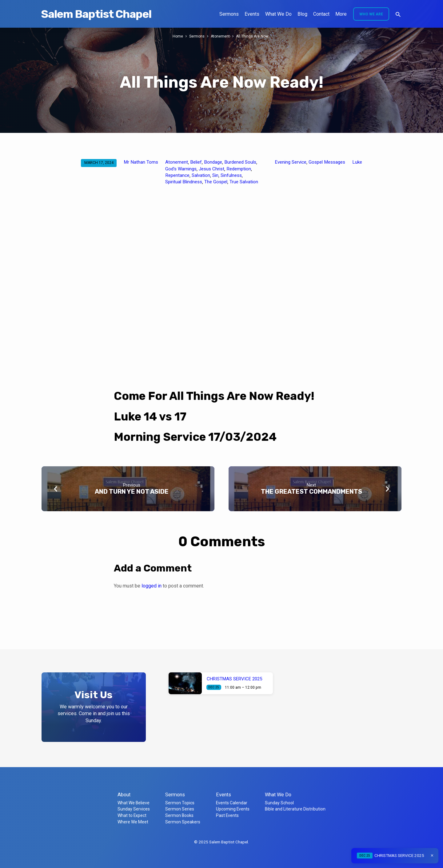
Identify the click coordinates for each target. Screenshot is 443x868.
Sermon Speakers (183, 822)
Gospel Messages (327, 162)
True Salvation (244, 182)
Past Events (227, 815)
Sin (215, 175)
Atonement (220, 36)
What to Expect (132, 815)
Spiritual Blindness (184, 182)
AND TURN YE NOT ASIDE (132, 492)
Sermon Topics (180, 803)
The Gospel (216, 182)
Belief (196, 162)
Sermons (229, 14)
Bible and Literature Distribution (295, 809)
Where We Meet (133, 822)
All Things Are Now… (254, 36)
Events (252, 14)
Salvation (201, 175)
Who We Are (371, 14)
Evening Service (291, 162)
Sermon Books (179, 815)
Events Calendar (232, 803)
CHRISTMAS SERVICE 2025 (234, 679)
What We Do (278, 14)
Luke (357, 162)
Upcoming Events (233, 809)
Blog (302, 14)
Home (177, 36)
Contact (321, 14)
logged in (152, 586)
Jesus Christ (212, 169)
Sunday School (279, 803)
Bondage (213, 162)
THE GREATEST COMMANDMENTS (311, 492)
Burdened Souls (240, 162)
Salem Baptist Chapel (96, 14)
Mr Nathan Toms (141, 162)
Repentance (177, 175)
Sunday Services (134, 809)
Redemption (239, 169)
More (341, 14)
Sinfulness (231, 175)
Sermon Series (180, 809)
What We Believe (134, 803)
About (124, 795)
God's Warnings (181, 169)
